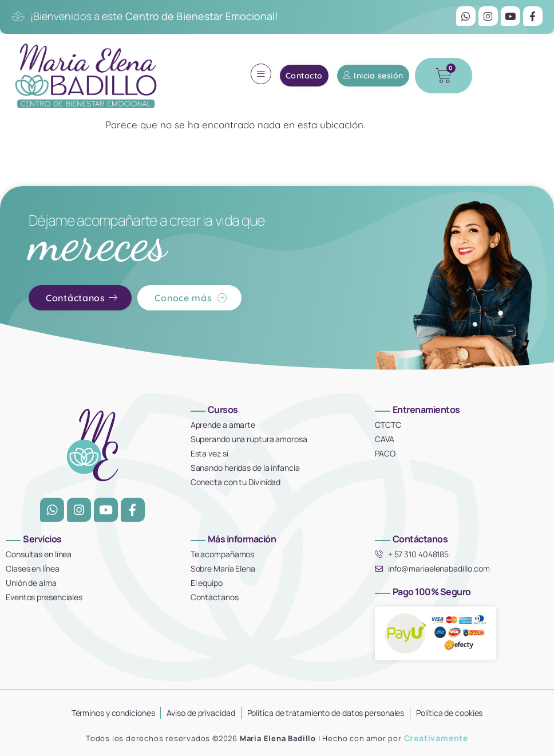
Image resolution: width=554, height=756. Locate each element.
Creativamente (436, 738)
